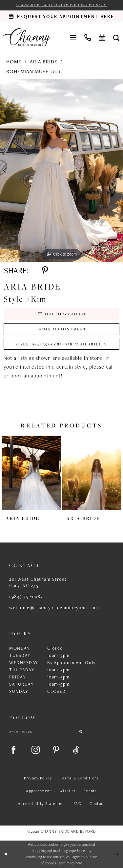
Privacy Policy (38, 778)
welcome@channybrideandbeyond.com (54, 608)
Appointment (39, 791)
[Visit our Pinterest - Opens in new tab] (56, 750)
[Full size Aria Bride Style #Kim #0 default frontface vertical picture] (61, 171)
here (79, 863)
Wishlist (67, 791)
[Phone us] (88, 37)
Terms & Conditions (79, 778)
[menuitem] (73, 37)
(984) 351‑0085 (26, 596)
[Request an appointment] (61, 16)
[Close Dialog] (6, 854)
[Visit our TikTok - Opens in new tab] (77, 750)
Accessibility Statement (42, 804)
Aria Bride (44, 62)
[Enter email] (46, 731)
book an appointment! (36, 376)
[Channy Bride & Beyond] (26, 37)
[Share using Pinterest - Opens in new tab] (45, 271)
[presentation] (31, 473)
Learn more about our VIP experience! (61, 5)
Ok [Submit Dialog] (117, 854)
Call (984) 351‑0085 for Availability (62, 344)
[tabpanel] (61, 171)
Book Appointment (62, 329)
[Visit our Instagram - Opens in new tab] (36, 750)
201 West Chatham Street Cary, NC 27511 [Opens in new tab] (38, 582)
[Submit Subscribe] (80, 731)
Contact (97, 804)
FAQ (78, 804)
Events (90, 791)
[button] (73, 37)
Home (14, 62)
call (110, 367)
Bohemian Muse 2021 (33, 71)
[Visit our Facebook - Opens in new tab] (14, 750)
